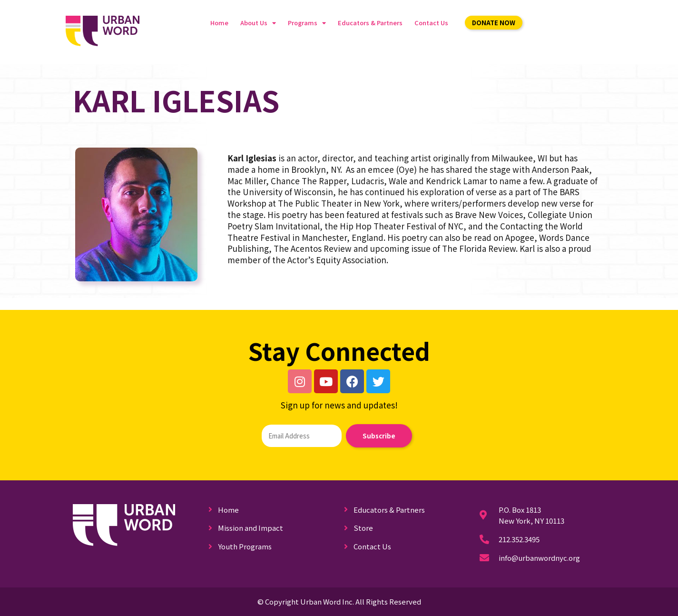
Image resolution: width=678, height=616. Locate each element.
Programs (307, 23)
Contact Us (431, 23)
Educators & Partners (370, 23)
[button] (494, 23)
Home (219, 23)
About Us (258, 23)
